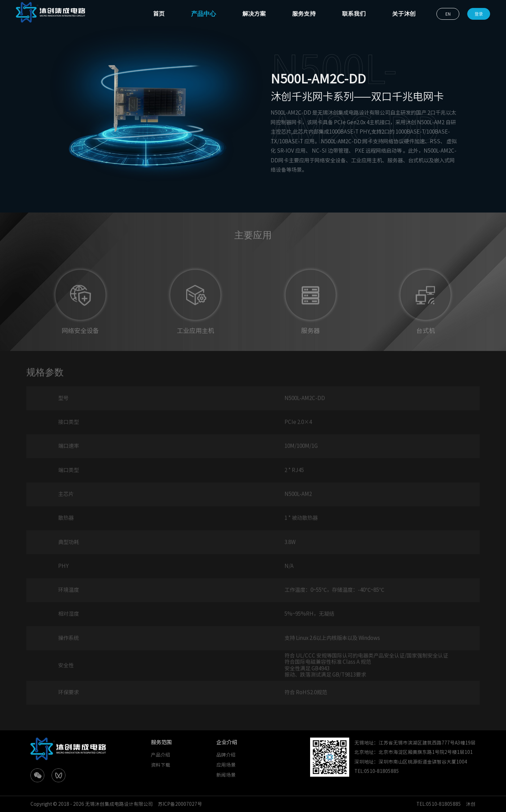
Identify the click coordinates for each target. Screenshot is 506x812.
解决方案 (254, 14)
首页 (159, 14)
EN (448, 14)
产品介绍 (161, 755)
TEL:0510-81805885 (439, 804)
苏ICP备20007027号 (180, 804)
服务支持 (304, 14)
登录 (479, 14)
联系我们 (354, 14)
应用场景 (226, 765)
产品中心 (204, 14)
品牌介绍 (226, 755)
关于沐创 (404, 14)
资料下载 (161, 765)
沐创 (471, 804)
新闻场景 (226, 775)
